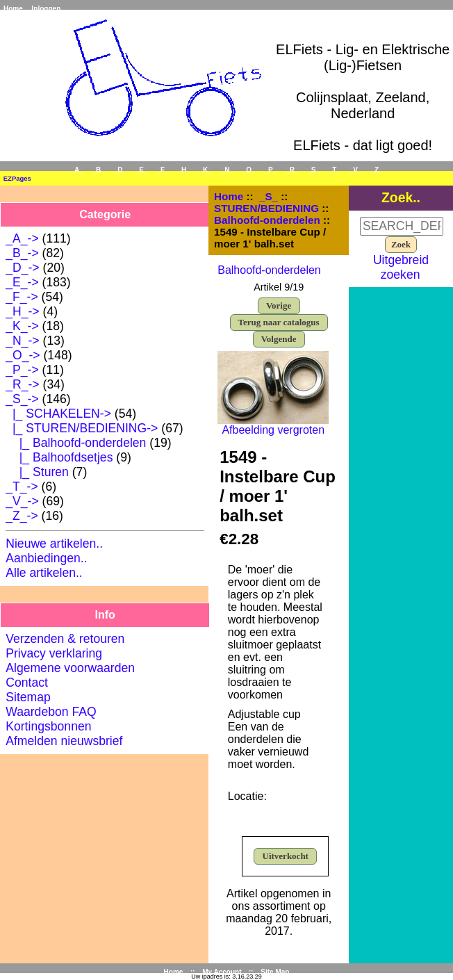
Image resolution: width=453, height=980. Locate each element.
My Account (222, 972)
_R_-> (22, 384)
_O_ (249, 170)
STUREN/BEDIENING (266, 208)
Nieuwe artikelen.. (54, 544)
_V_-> (22, 501)
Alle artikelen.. (44, 573)
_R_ (292, 170)
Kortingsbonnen (48, 726)
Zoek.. (401, 197)
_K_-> (22, 326)
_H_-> (22, 311)
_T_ (335, 170)
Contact (27, 683)
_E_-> (22, 282)
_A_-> (22, 238)
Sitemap (28, 697)
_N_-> (22, 341)
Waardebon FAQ (51, 712)
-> (22, 399)
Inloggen (47, 9)
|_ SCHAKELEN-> (58, 414)
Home (13, 9)
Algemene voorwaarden (70, 668)
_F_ (162, 170)
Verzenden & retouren (65, 639)
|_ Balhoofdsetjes (59, 457)
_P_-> (22, 370)
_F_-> (22, 297)
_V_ (356, 170)
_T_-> (22, 487)
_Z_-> (22, 516)
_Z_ (376, 170)
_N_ (227, 170)
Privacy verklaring (54, 653)
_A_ (76, 170)
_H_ (183, 170)
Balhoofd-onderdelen (267, 220)
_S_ (269, 196)
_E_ (142, 170)
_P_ (271, 170)
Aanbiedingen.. (46, 558)
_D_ (120, 170)
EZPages (17, 178)
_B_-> (22, 253)
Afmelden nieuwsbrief (64, 741)
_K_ (206, 170)
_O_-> (23, 355)
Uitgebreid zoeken (401, 267)
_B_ (99, 170)
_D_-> (22, 268)
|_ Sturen (37, 472)
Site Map (275, 972)
